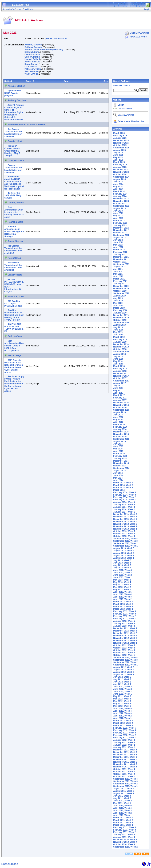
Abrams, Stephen (33, 45)
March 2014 (119, 490)
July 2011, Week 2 (122, 798)
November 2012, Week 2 (125, 641)
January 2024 (120, 196)
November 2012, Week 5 (125, 636)
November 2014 (121, 463)
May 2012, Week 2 (122, 704)
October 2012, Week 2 (124, 653)
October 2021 (120, 262)
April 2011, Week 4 (122, 808)
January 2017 (120, 400)
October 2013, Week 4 (124, 534)
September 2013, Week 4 (125, 539)
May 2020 (118, 303)
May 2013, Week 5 (122, 580)
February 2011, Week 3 (124, 830)
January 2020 (120, 313)
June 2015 (118, 446)
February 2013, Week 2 (124, 616)
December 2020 (121, 286)
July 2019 (118, 327)
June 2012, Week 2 (122, 691)
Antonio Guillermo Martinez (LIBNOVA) (44, 50)
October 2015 (120, 437)
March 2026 (119, 133)
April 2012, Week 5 (122, 708)
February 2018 (120, 369)
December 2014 (121, 461)
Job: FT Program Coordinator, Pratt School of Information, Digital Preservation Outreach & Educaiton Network (14, 112)
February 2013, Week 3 (124, 614)
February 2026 (120, 136)
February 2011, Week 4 (124, 827)
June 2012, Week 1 (122, 694)
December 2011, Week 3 (125, 752)
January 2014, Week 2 (124, 509)
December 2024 (121, 170)
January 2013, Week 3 (124, 626)
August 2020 (119, 296)
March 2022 (119, 250)
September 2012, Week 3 (125, 660)
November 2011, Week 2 (125, 764)
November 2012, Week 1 (125, 643)
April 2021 (118, 276)
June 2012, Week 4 (122, 687)
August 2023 (119, 208)
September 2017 (121, 381)
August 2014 (119, 471)
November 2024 (121, 172)
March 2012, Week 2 (123, 725)
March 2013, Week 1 (123, 609)
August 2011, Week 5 (124, 789)
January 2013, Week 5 (124, 621)
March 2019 (119, 337)
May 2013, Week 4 (122, 582)
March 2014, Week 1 (123, 488)
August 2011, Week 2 (124, 791)
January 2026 (120, 138)
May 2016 (118, 420)
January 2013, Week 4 (124, 624)
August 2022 (119, 238)
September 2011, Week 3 (125, 781)
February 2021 (120, 281)
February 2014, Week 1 (124, 500)
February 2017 (120, 398)
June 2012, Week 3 (122, 689)
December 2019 (121, 315)
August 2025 (119, 150)
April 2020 (118, 306)
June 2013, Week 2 (122, 575)
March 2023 (119, 221)
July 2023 (118, 211)
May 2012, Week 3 (122, 701)
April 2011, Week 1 (122, 815)
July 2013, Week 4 (122, 563)
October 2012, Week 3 (124, 650)
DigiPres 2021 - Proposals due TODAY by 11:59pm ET (14, 328)
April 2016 (118, 422)
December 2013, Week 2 (125, 517)
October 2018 (120, 349)
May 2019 (118, 332)
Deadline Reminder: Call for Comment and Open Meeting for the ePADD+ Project (14, 315)
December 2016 (121, 403)
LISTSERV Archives (139, 33)
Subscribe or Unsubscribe (131, 121)
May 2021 (118, 274)
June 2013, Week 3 (122, 573)
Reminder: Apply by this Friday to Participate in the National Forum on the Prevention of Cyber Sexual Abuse (14, 384)
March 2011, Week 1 (123, 825)
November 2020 (121, 289)
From (29, 81)
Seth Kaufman (32, 71)
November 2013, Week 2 (125, 526)
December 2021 (121, 257)
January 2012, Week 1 (124, 747)
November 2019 (121, 318)
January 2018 (120, 371)
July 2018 (118, 356)
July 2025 (118, 153)
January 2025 (120, 167)
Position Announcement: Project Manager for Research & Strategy (14, 231)
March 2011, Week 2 (123, 823)
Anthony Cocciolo (33, 47)
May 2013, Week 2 (122, 587)
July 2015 (118, 444)
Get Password (125, 109)
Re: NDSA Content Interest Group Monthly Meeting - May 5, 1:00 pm (12, 151)
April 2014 (118, 480)
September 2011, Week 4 (125, 779)
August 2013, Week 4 (124, 551)
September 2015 (121, 439)
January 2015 (120, 458)
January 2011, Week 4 (124, 837)
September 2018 (121, 352)
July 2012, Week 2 (122, 682)
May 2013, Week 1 (122, 590)
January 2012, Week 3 (124, 742)
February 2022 (120, 252)
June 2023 (118, 213)
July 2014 (118, 473)
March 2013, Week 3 (123, 604)
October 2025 (120, 145)
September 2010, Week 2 (125, 847)
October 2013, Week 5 (124, 531)
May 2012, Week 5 (122, 696)
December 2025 (121, 140)
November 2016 (121, 405)
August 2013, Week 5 (124, 548)
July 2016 (118, 415)
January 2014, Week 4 (124, 505)
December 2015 (121, 432)
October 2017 (120, 378)
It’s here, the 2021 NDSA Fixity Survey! (13, 195)
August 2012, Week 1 (124, 674)
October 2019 (120, 320)
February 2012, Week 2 (124, 735)
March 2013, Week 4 (123, 602)
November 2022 (121, 230)
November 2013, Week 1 (125, 529)
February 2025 (120, 165)
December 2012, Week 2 (125, 633)
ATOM (129, 854)
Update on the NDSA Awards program (13, 93)
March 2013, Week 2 (123, 607)
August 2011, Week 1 (124, 793)
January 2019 (120, 342)
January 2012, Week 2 (124, 745)
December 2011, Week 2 (125, 755)
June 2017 (118, 388)
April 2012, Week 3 (122, 713)
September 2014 (121, 468)
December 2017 (121, 373)
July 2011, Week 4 (122, 796)
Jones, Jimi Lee (32, 62)
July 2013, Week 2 (122, 568)
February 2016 (120, 427)
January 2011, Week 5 (124, 835)
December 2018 (121, 344)
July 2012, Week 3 (122, 679)
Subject (8, 81)
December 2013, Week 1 (125, 519)
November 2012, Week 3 (125, 638)
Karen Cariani (31, 64)
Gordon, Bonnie (32, 57)
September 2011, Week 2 (125, 784)
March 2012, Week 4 (123, 723)
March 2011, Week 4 (123, 818)
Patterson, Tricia (33, 69)
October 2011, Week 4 (124, 769)
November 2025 (121, 143)
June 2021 (118, 272)
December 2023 (121, 199)
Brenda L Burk (32, 52)
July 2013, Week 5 (122, 560)
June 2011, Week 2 (122, 801)
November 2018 (121, 347)
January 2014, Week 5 (124, 502)
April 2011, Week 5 (122, 806)
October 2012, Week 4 (124, 648)
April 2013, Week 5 (122, 592)
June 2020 (118, 301)
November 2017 (121, 376)
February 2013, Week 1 (124, 619)
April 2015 (118, 451)
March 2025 (119, 162)
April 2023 (118, 218)
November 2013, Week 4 (125, 522)
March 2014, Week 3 (123, 483)
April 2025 (118, 160)
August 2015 (119, 441)
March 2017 (119, 395)
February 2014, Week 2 (124, 497)
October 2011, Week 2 (124, 774)
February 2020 (120, 310)
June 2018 (118, 359)
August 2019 (119, 325)
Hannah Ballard (32, 59)
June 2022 (118, 242)
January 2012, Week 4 (124, 740)
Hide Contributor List (57, 38)
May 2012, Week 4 (122, 699)
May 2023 (118, 216)
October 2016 (120, 407)
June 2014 (118, 475)
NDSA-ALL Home (138, 37)
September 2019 (121, 323)
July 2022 (118, 240)
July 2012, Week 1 (122, 684)
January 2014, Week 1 (124, 512)
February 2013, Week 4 (124, 611)
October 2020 (120, 291)
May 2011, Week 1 (122, 803)
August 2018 (119, 354)
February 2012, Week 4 (124, 730)
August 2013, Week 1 (124, 558)
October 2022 (120, 233)
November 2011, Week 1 (125, 767)
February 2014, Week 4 (124, 492)
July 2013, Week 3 (122, 565)
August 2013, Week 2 (124, 556)
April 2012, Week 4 (122, 711)
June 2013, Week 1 (122, 577)
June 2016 (118, 417)
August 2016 (119, 412)
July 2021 (118, 269)
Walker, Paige (31, 74)
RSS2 (145, 854)
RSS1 (137, 854)
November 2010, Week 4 (125, 842)
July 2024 (118, 182)
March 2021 (119, 279)
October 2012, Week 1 (124, 655)
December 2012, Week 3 (125, 631)
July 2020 (118, 298)
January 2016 (120, 429)
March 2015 (119, 454)
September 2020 (121, 293)
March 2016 (119, 424)
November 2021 (121, 259)
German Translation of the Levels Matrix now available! (13, 169)
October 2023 (120, 204)
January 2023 (120, 225)
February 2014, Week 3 (124, 495)
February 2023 (120, 223)
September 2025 (121, 148)
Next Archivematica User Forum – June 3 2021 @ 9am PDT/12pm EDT (14, 346)
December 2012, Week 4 (125, 628)
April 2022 (118, 247)
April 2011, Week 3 (122, 810)
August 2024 (119, 179)
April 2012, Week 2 (122, 716)
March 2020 (119, 308)
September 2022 (121, 235)
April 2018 (118, 364)
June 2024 (118, 184)
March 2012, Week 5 (123, 721)
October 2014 (120, 466)
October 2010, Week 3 (124, 844)
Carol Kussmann (33, 54)
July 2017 (118, 386)
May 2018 (118, 361)
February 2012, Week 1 (124, 738)
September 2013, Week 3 (125, 541)
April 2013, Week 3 (122, 597)
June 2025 (118, 155)
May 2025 (118, 157)
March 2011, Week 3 (123, 820)
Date (66, 81)
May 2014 (118, 478)
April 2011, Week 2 (122, 813)
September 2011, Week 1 (125, 786)
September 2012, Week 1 (125, 665)
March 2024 (119, 191)
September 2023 (121, 206)
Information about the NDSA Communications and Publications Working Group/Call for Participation (14, 183)
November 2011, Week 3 (125, 762)
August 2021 (119, 267)
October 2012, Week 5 (124, 645)
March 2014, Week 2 (123, 485)
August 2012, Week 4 (124, 670)
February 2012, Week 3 (124, 733)
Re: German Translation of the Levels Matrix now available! (13, 133)
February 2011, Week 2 (124, 832)
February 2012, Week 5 (124, 728)
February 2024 (120, 194)
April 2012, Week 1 (122, 718)
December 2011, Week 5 (125, 750)
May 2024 (118, 187)
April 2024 (118, 189)
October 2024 (120, 174)
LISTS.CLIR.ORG (10, 864)
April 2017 (118, 393)
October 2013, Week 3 (124, 536)
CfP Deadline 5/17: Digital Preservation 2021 (13, 304)
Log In (121, 105)
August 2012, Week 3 (124, 672)
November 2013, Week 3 (125, 524)
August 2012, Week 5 (124, 667)
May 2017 (118, 390)
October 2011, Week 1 (124, 776)
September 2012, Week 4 (125, 658)
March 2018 (119, 366)
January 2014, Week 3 (124, 507)
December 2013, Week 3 (125, 514)
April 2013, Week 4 (122, 594)
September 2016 (121, 410)
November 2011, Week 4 (125, 759)
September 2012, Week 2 (125, 662)
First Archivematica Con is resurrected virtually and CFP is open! (14, 212)
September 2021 (121, 264)
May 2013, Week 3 (122, 585)
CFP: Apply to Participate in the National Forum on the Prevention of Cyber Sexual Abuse (14, 366)
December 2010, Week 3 (125, 840)
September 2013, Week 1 (125, 546)
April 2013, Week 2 (122, 599)
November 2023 (121, 201)
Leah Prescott (31, 67)
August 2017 (119, 383)
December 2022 (121, 228)
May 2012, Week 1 (122, 706)
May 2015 (118, 449)
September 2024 (121, 177)
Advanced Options (122, 85)
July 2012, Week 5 (122, 677)
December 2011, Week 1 (125, 757)
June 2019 (118, 330)
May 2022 (118, 245)
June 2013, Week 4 (122, 570)
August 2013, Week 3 (124, 553)
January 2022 (120, 255)
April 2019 (118, 335)
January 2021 (120, 284)
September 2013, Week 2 (125, 543)
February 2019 (120, 340)
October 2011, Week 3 (124, 772)
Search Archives (121, 81)
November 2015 (121, 434)
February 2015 (120, 456)
